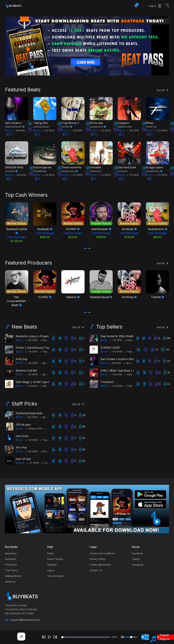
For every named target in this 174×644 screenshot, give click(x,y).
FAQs (50, 553)
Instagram (138, 564)
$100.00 (20, 462)
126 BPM (20, 175)
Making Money (13, 576)
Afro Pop (21, 447)
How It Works (55, 559)
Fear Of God (23, 459)
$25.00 (19, 340)
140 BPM (133, 130)
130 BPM (31, 363)
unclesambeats (41, 126)
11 (10, 134)
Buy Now (146, 637)
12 (94, 134)
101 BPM (76, 175)
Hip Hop (45, 363)
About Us (10, 581)
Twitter (136, 559)
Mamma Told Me (26, 370)
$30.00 (19, 374)
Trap (44, 351)
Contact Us (96, 570)
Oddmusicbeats (15, 126)
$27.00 (104, 340)
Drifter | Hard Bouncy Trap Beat (36, 347)
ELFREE (67, 126)
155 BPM (31, 440)
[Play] (50, 637)
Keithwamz (96, 171)
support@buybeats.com (22, 619)
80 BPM (19, 130)
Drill (43, 386)
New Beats (24, 326)
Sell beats (11, 559)
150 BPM (48, 130)
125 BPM (116, 386)
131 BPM (33, 462)
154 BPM (31, 386)
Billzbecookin (125, 126)
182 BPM (105, 130)
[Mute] (123, 637)
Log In (51, 570)
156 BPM (161, 130)
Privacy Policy (97, 559)
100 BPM (31, 451)
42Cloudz (11, 171)
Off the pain (23, 424)
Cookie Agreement (100, 564)
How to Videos (56, 576)
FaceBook (137, 553)
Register (52, 564)
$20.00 (104, 351)
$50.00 (104, 363)
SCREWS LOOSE (110, 347)
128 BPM (76, 130)
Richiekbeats (40, 171)
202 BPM (31, 417)
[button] (85, 248)
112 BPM (105, 175)
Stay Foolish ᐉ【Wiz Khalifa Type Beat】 (125, 336)
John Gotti (22, 436)
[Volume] (131, 637)
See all (163, 90)
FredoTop (151, 126)
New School (132, 340)
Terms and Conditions (102, 553)
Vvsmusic (123, 171)
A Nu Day (22, 359)
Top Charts (11, 570)
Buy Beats (11, 553)
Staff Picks (24, 403)
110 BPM (133, 175)
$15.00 (19, 363)
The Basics (107, 382)
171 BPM (161, 175)
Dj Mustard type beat (29, 413)
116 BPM (31, 351)
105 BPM (31, 374)
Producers (11, 564)
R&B (128, 374)
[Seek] (86, 637)
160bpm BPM (34, 428)
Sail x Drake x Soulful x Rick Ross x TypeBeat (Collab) (133, 359)
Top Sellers (109, 326)
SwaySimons (98, 126)
